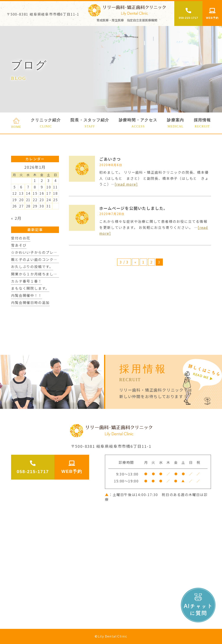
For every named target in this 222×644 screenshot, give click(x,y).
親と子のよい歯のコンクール (36, 259)
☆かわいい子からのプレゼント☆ (40, 252)
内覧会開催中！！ (26, 295)
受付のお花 (21, 238)
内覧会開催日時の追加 (30, 303)
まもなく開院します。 (30, 288)
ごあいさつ (110, 159)
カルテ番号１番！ (26, 281)
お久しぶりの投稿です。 (32, 267)
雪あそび (19, 245)
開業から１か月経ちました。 (36, 274)
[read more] (126, 184)
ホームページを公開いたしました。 (134, 208)
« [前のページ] (135, 262)
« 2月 (16, 218)
